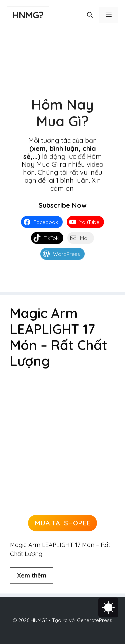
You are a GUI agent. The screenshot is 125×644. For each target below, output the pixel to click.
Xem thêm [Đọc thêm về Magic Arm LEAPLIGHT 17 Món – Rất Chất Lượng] (32, 575)
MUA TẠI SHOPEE (62, 523)
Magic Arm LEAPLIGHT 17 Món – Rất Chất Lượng (59, 337)
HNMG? (28, 15)
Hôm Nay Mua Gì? (62, 113)
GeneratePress (95, 620)
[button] (90, 15)
